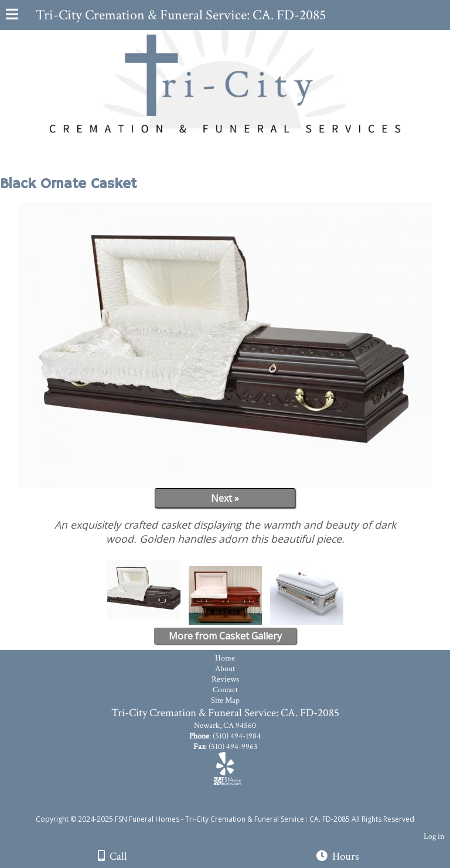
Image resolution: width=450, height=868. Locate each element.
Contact (225, 690)
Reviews (225, 679)
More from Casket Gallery (225, 636)
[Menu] (12, 16)
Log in (434, 836)
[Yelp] (225, 768)
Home (225, 658)
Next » (225, 498)
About (225, 669)
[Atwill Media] (236, 806)
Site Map (225, 700)
